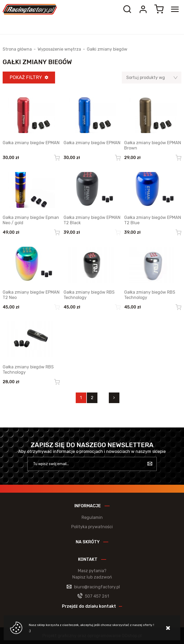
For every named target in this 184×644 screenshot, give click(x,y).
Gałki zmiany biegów (107, 49)
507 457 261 (97, 596)
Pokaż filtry (26, 77)
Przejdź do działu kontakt (89, 606)
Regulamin (92, 517)
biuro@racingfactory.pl (97, 587)
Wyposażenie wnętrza (59, 49)
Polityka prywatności (92, 527)
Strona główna (17, 49)
